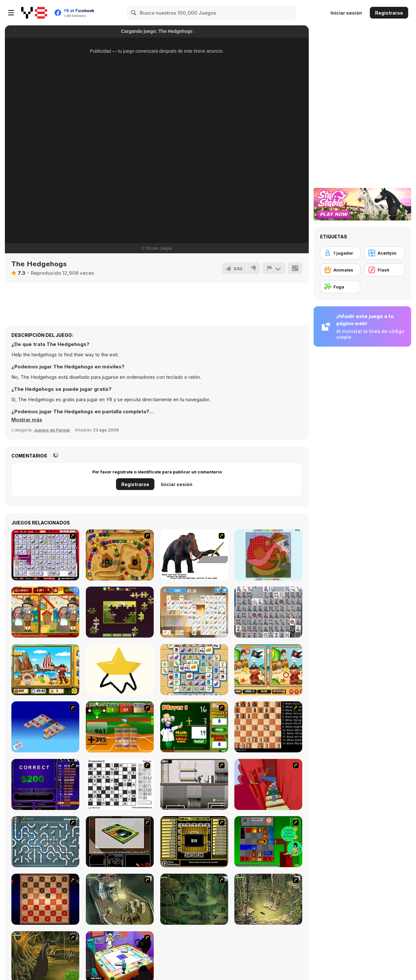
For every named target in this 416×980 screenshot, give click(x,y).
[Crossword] (120, 784)
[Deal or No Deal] (194, 842)
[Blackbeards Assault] (120, 555)
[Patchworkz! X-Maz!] (268, 555)
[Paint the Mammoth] (194, 555)
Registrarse (389, 13)
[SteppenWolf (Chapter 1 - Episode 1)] (120, 899)
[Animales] (340, 270)
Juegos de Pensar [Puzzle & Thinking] (52, 430)
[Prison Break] (194, 784)
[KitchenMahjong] (45, 555)
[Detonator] (45, 727)
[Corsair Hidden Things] (45, 670)
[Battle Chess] (268, 727)
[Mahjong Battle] (268, 612)
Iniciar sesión (346, 13)
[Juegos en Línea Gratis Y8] (34, 13)
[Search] (134, 13)
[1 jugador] (340, 253)
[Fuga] (340, 287)
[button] (27, 420)
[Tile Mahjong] (194, 670)
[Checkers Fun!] (45, 899)
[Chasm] (268, 784)
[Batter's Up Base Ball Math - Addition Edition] (120, 727)
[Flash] (384, 270)
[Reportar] (274, 268)
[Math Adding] (194, 727)
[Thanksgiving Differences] (45, 612)
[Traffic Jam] (268, 842)
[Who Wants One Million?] (45, 784)
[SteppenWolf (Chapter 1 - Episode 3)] (268, 899)
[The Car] (120, 842)
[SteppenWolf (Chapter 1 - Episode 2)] (194, 899)
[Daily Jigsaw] (120, 612)
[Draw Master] (120, 670)
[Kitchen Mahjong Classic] (194, 612)
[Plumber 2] (45, 842)
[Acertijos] (384, 253)
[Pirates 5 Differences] (268, 670)
